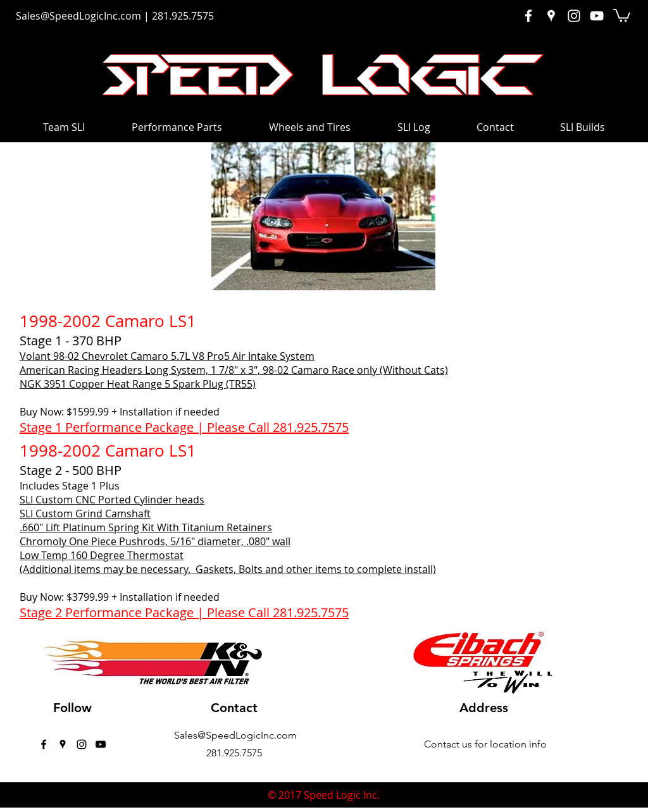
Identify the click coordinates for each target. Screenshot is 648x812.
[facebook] (44, 744)
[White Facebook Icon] (528, 16)
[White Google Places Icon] (551, 16)
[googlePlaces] (63, 744)
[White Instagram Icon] (574, 16)
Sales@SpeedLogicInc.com (78, 16)
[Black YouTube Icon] (101, 744)
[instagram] (82, 744)
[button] (622, 15)
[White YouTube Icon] (597, 16)
